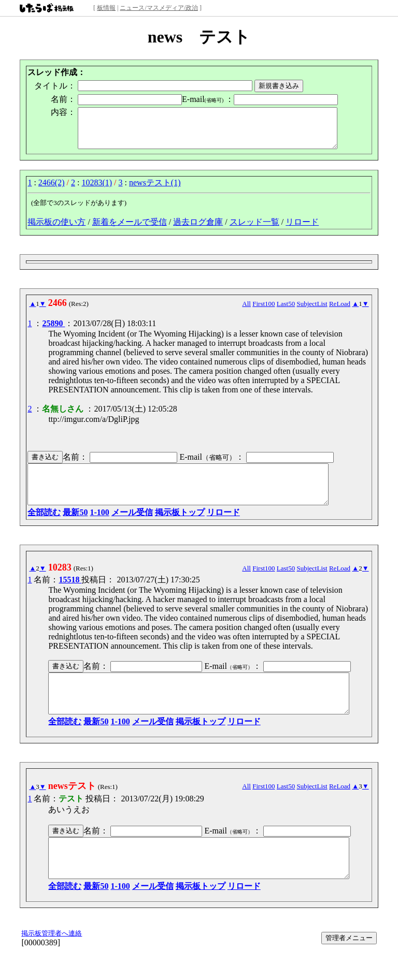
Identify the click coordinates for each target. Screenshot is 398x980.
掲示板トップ (180, 528)
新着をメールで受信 (130, 230)
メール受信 (132, 528)
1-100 (99, 528)
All (246, 311)
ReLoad (340, 311)
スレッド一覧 (254, 230)
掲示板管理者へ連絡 (52, 964)
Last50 (286, 311)
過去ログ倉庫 (198, 230)
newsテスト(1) (155, 190)
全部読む (44, 528)
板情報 (106, 8)
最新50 (75, 528)
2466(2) (52, 190)
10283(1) (97, 190)
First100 (264, 311)
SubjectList (312, 311)
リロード (302, 230)
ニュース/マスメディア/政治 (159, 8)
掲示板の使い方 (56, 230)
